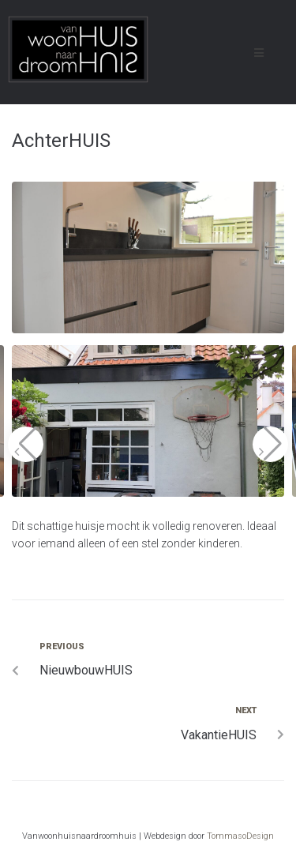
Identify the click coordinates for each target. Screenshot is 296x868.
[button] (26, 444)
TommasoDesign (240, 836)
